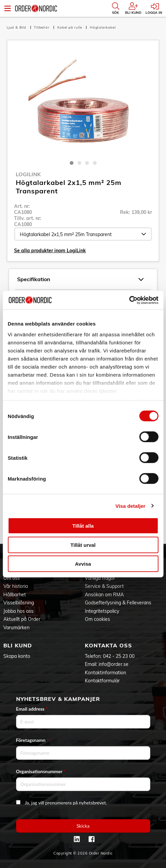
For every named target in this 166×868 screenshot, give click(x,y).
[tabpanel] (83, 102)
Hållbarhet (15, 595)
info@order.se (114, 664)
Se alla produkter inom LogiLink (50, 251)
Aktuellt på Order (22, 619)
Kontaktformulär (102, 681)
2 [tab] (79, 163)
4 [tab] (95, 163)
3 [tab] (87, 163)
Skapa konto (17, 656)
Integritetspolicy (102, 611)
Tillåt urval (83, 545)
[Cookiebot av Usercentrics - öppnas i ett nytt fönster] (129, 300)
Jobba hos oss (18, 611)
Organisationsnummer (41, 771)
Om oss (12, 578)
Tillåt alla (83, 526)
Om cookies (97, 619)
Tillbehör (42, 27)
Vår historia (16, 586)
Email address (32, 709)
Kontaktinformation (105, 673)
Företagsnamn (33, 740)
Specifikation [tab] (80, 279)
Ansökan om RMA (104, 595)
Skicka (83, 826)
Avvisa (83, 564)
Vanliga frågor (100, 578)
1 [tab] (72, 163)
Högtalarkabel (103, 27)
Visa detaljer (130, 506)
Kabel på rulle (70, 27)
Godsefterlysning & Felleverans (118, 603)
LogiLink (28, 174)
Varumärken (16, 628)
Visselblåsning (19, 603)
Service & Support (104, 586)
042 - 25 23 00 (119, 656)
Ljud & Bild (17, 27)
